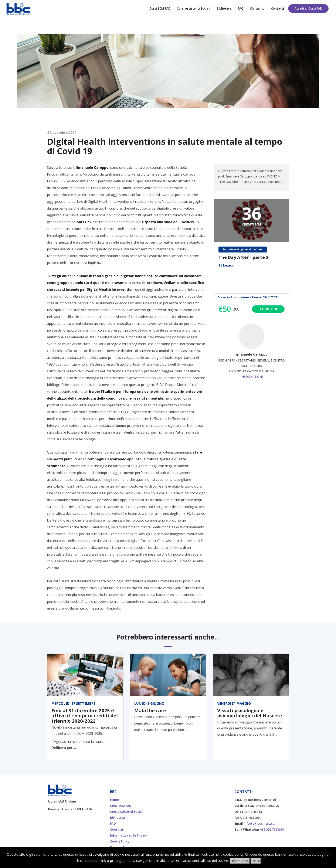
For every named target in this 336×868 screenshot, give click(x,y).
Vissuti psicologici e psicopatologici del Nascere (250, 713)
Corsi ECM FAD (160, 8)
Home (114, 800)
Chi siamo (257, 8)
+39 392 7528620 (272, 829)
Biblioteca (224, 8)
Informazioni (252, 377)
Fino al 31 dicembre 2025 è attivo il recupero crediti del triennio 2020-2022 (85, 715)
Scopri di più (268, 309)
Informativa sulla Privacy (129, 835)
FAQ (241, 8)
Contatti (277, 8)
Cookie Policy (120, 841)
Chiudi (256, 861)
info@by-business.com (260, 823)
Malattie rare (150, 710)
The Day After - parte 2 (243, 257)
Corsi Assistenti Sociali (194, 8)
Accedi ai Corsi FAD (308, 8)
